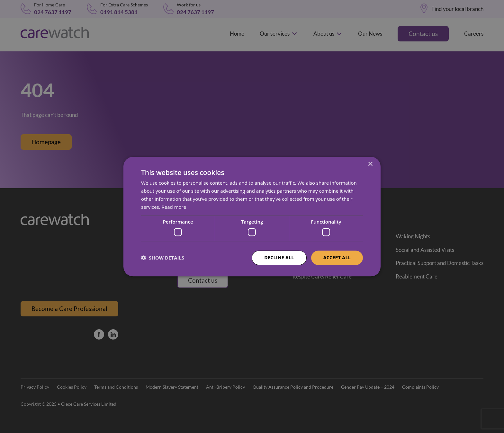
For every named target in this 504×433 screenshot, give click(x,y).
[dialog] (252, 216)
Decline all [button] (279, 257)
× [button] (370, 164)
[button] (163, 258)
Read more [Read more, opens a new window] (174, 207)
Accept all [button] (337, 257)
